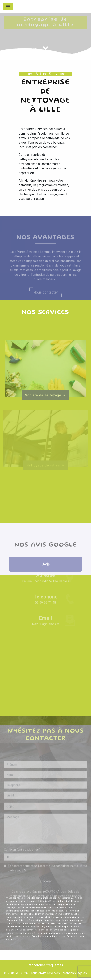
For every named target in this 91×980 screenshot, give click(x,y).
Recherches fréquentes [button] (45, 965)
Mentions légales (74, 973)
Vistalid (13, 973)
